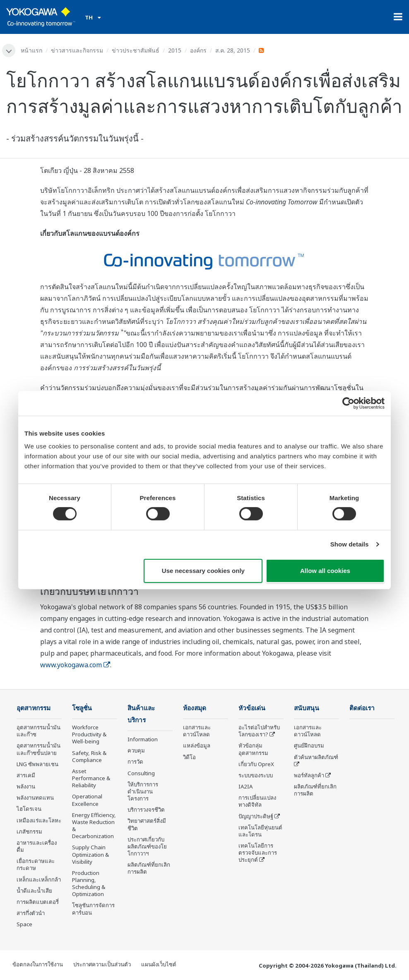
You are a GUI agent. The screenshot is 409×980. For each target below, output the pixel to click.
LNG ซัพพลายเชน (37, 764)
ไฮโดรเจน (29, 809)
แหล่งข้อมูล (197, 745)
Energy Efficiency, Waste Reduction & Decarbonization (94, 825)
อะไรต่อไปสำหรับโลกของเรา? (259, 731)
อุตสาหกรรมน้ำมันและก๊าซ (38, 731)
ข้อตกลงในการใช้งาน (38, 964)
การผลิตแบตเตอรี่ (38, 902)
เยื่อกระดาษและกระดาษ (36, 864)
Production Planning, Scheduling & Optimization (89, 883)
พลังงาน (26, 786)
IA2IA (245, 786)
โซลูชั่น (82, 708)
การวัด (135, 762)
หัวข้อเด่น (252, 708)
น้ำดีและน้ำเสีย (34, 891)
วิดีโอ (189, 757)
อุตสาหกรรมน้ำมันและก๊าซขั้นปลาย (38, 749)
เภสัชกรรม (29, 831)
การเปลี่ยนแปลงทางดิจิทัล (257, 801)
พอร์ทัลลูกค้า (309, 775)
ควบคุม (136, 750)
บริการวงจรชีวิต (146, 810)
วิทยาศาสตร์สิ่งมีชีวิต (147, 824)
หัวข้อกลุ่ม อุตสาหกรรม (253, 749)
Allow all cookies (325, 571)
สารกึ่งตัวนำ (31, 913)
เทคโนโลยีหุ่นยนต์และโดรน (260, 831)
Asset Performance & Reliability (91, 778)
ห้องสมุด (195, 708)
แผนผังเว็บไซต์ (159, 964)
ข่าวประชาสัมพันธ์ (136, 50)
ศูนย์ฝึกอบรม (309, 745)
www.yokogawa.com (75, 665)
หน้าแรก (31, 50)
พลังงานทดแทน (35, 798)
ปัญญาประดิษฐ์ (256, 816)
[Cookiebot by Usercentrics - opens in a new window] (348, 403)
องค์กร (198, 50)
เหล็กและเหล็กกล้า (39, 879)
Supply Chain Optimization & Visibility (90, 854)
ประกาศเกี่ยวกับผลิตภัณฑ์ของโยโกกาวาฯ (147, 846)
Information (143, 739)
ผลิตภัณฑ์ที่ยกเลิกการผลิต (149, 868)
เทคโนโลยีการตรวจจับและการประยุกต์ (258, 853)
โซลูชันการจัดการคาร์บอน (93, 909)
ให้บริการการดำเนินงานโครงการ (143, 791)
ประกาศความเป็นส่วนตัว (102, 964)
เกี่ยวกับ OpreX (256, 764)
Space (24, 924)
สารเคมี (26, 775)
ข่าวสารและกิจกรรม (77, 50)
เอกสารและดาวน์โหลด (197, 731)
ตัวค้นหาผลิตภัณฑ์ (316, 757)
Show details (350, 544)
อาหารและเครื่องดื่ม (37, 846)
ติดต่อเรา (362, 708)
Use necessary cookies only (203, 571)
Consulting (141, 773)
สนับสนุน (307, 708)
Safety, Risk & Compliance (89, 756)
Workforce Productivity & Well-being (89, 734)
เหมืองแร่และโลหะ (39, 820)
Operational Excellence (87, 800)
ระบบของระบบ (256, 775)
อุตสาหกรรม (34, 708)
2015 (175, 50)
